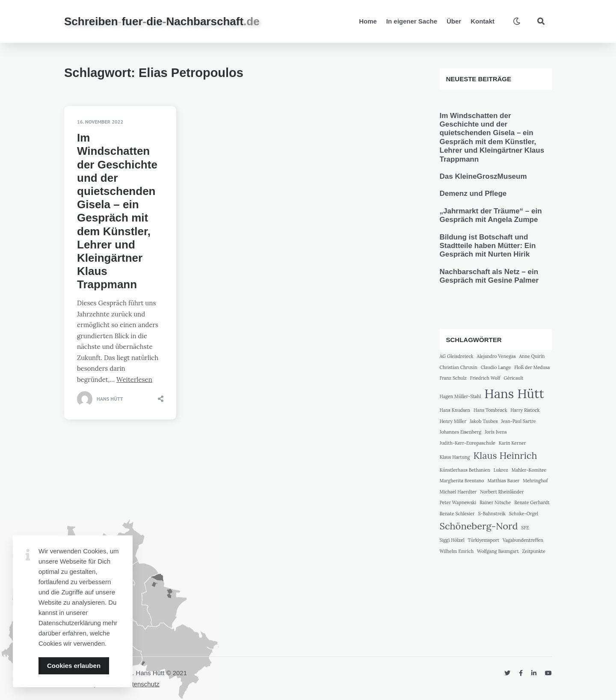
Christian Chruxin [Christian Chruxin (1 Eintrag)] (459, 367)
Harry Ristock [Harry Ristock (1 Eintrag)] (525, 410)
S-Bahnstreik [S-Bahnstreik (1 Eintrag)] (492, 514)
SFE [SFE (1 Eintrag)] (525, 528)
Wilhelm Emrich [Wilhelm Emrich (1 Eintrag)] (457, 551)
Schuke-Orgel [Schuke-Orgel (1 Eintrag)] (524, 514)
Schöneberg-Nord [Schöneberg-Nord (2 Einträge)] (479, 526)
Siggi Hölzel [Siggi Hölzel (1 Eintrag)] (452, 540)
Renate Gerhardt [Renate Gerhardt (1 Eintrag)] (532, 502)
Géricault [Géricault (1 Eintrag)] (514, 378)
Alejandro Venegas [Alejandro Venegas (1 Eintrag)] (496, 356)
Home (368, 21)
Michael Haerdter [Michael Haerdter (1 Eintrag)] (458, 492)
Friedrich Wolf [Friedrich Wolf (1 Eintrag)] (485, 378)
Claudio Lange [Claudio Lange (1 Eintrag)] (496, 367)
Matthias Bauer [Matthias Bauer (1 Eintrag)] (503, 481)
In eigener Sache (412, 21)
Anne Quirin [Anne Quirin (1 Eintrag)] (532, 356)
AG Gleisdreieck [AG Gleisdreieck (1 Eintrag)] (457, 356)
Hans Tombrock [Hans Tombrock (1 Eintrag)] (490, 410)
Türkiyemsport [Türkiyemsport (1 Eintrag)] (484, 540)
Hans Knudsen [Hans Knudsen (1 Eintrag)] (455, 410)
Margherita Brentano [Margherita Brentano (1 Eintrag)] (462, 481)
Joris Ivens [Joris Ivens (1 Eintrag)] (496, 432)
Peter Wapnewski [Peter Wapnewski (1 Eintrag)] (458, 502)
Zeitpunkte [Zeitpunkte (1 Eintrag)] (534, 551)
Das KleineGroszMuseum (483, 176)
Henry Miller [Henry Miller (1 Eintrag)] (453, 421)
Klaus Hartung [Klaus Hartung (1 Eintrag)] (455, 457)
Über (454, 21)
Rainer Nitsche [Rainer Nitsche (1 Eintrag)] (495, 502)
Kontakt (483, 21)
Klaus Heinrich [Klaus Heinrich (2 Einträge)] (505, 455)
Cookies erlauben (74, 666)
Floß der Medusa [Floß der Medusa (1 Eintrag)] (532, 367)
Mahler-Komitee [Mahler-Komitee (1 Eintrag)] (529, 470)
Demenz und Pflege (473, 193)
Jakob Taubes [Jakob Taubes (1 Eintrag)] (484, 421)
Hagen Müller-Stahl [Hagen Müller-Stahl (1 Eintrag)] (461, 396)
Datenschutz (141, 684)
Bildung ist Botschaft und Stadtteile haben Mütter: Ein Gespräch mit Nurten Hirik (488, 246)
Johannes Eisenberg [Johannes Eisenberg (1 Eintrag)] (461, 432)
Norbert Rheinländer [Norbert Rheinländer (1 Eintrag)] (502, 492)
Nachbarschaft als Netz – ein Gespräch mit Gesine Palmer (489, 276)
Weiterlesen (134, 380)
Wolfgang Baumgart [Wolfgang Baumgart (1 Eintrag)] (498, 551)
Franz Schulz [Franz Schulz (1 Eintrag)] (453, 378)
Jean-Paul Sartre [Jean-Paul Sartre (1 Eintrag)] (518, 421)
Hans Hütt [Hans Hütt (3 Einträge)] (514, 393)
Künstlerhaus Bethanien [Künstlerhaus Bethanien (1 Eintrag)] (465, 470)
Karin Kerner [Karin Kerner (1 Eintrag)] (512, 443)
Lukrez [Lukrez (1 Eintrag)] (501, 470)
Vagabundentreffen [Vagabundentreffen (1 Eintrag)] (523, 540)
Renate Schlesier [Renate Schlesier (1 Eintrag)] (457, 514)
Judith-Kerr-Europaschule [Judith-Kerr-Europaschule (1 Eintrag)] (468, 443)
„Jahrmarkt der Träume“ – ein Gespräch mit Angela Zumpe (491, 215)
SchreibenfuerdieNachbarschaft (162, 21)
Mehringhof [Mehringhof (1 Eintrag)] (535, 481)
